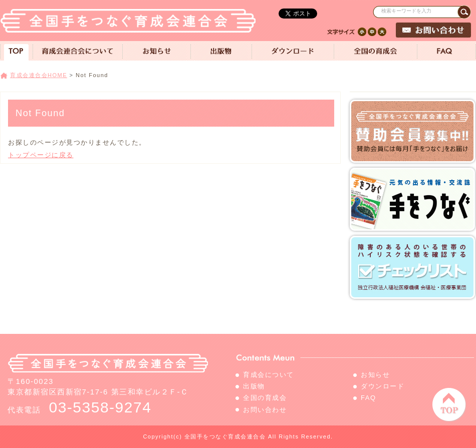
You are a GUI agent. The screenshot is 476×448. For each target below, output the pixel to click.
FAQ (369, 398)
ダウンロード (383, 386)
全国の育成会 (265, 398)
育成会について (269, 375)
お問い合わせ (265, 410)
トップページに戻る (41, 155)
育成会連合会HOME (39, 75)
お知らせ (375, 375)
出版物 (254, 386)
